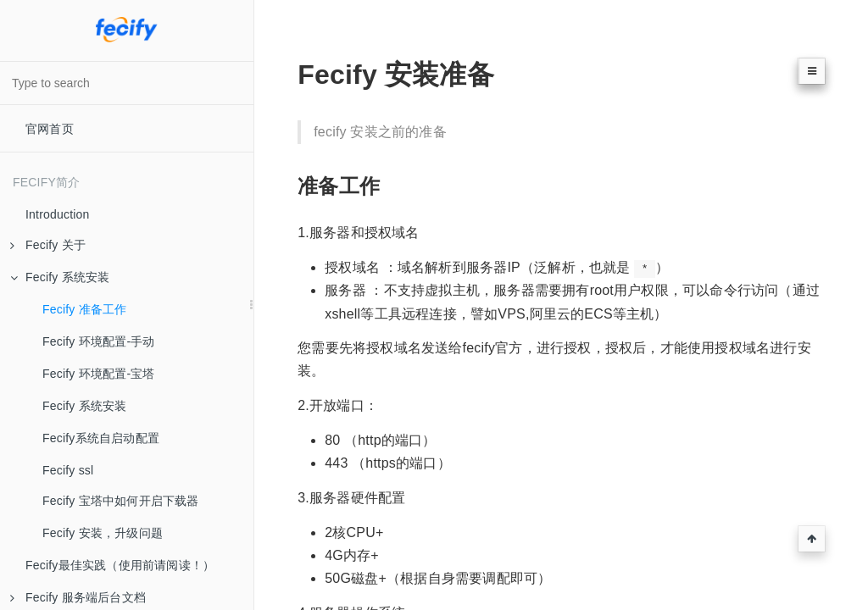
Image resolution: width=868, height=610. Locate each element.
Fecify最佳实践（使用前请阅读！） (120, 565)
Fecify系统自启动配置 (101, 438)
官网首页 (50, 129)
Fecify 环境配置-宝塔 (99, 374)
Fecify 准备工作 (84, 309)
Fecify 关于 (48, 245)
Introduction (58, 214)
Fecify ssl (68, 470)
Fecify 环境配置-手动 (99, 341)
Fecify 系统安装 (60, 277)
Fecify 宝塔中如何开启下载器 (121, 501)
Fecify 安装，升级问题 (103, 533)
